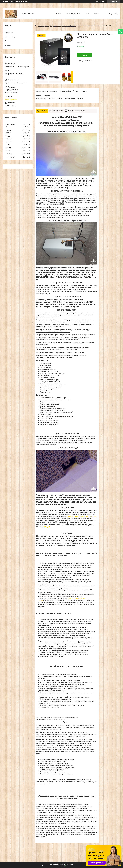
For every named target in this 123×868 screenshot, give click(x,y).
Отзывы (8, 45)
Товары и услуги (72, 14)
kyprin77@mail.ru (11, 99)
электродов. (46, 527)
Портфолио (9, 33)
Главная (58, 14)
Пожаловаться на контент (73, 866)
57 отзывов (102, 1)
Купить (85, 55)
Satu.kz (71, 864)
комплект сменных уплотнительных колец (82, 517)
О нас (87, 14)
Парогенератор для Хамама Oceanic (63, 26)
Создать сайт (19, 1)
